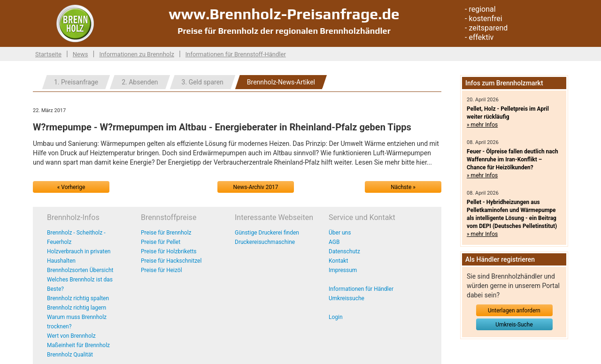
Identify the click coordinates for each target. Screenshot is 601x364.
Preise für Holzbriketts (169, 251)
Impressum (343, 270)
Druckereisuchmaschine (265, 242)
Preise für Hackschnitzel (171, 261)
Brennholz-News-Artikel (281, 82)
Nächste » (403, 187)
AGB (334, 242)
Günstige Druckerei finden (267, 233)
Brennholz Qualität (70, 355)
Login (336, 317)
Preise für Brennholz (166, 233)
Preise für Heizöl (162, 270)
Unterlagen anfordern (514, 311)
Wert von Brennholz (71, 336)
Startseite (48, 54)
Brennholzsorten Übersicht (80, 270)
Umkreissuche (347, 298)
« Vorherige (71, 187)
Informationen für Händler (361, 289)
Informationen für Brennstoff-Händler (236, 54)
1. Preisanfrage (76, 82)
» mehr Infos (482, 125)
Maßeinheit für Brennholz (78, 345)
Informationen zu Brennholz (137, 54)
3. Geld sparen (203, 82)
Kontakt (338, 261)
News (81, 54)
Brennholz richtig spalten (78, 298)
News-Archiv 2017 (256, 187)
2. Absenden (140, 82)
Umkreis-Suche (514, 325)
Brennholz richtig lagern (77, 308)
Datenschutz (344, 251)
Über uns (340, 233)
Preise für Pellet (161, 242)
